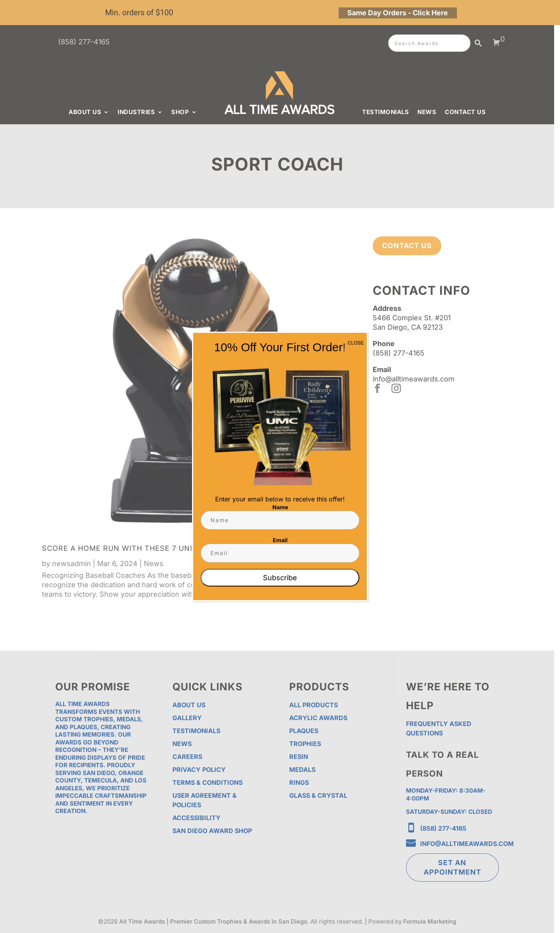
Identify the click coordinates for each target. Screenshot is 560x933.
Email (280, 540)
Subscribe (280, 578)
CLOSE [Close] (356, 343)
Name (280, 507)
